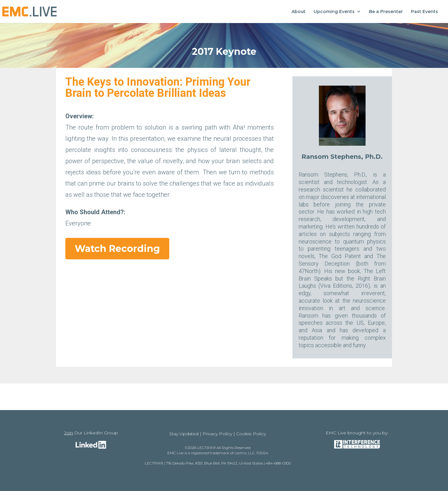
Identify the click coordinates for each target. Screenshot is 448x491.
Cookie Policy (251, 434)
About (299, 12)
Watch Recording (117, 249)
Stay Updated (184, 434)
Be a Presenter (386, 12)
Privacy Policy (217, 434)
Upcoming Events (334, 12)
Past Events (425, 12)
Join (69, 433)
